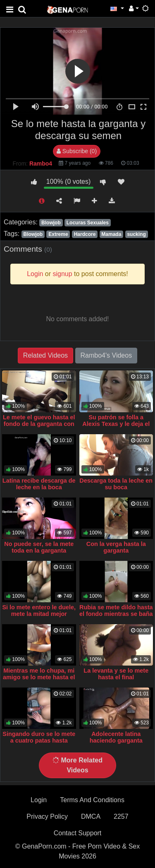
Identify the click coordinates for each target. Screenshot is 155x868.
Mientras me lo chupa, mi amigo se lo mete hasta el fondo (39, 677)
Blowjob (51, 223)
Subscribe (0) (77, 151)
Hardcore (85, 234)
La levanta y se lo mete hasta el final (116, 674)
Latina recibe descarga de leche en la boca (39, 484)
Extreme (58, 234)
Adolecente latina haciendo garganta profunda (116, 741)
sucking (136, 234)
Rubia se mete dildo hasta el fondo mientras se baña (116, 611)
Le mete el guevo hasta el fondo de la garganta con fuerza (39, 424)
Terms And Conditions (92, 800)
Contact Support (78, 833)
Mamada (111, 234)
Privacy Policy (47, 816)
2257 (121, 816)
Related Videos (45, 355)
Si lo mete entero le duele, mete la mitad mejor (39, 611)
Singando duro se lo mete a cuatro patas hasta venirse (39, 741)
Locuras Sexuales (88, 223)
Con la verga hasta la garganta (116, 547)
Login (39, 800)
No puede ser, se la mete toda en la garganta (39, 547)
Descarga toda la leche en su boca (116, 484)
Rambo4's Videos (106, 355)
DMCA (91, 816)
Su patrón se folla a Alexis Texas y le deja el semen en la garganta (116, 424)
